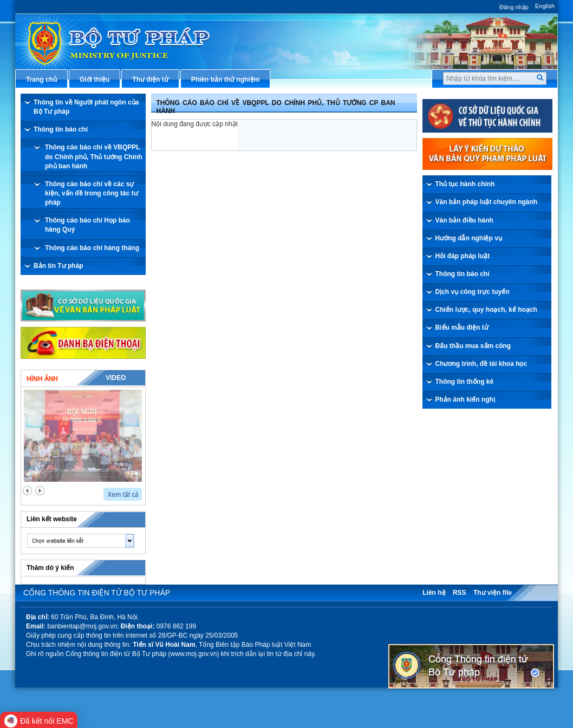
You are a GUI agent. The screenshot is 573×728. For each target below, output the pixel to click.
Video (116, 378)
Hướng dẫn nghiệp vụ (469, 238)
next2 (40, 491)
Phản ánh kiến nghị (465, 399)
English (545, 6)
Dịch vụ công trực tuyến (473, 292)
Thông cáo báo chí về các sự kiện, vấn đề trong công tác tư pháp (92, 193)
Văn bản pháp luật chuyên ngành (487, 202)
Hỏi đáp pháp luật (463, 256)
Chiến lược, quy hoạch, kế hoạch (486, 310)
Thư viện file (493, 593)
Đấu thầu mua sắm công (473, 346)
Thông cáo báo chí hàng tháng (92, 248)
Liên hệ (434, 593)
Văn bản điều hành (464, 220)
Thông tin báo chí (61, 129)
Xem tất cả (123, 495)
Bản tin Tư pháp (58, 266)
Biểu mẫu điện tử (462, 327)
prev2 (27, 491)
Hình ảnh (42, 379)
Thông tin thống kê (465, 382)
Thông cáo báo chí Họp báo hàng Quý (87, 225)
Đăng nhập (514, 7)
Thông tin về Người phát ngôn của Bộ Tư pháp (86, 107)
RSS (460, 593)
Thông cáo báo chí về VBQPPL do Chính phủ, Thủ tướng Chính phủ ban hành (94, 156)
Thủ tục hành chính (465, 184)
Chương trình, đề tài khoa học (481, 364)
